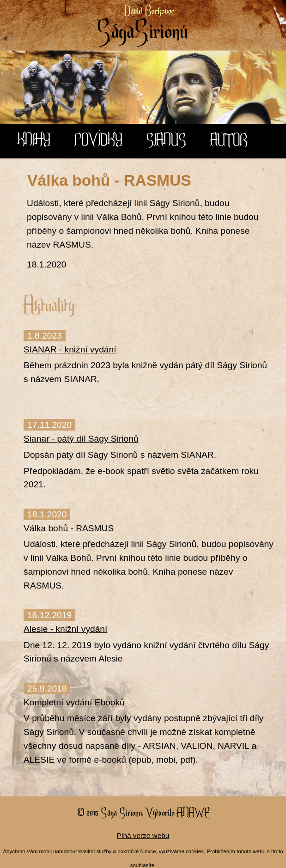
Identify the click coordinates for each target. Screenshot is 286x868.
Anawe (193, 812)
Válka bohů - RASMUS (69, 528)
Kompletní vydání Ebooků (74, 702)
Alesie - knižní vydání (65, 629)
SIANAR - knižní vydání (70, 349)
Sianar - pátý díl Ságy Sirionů (81, 439)
